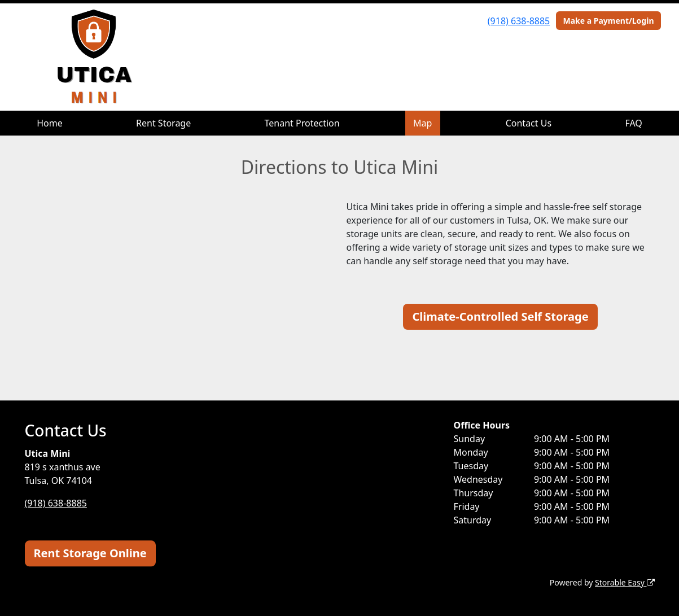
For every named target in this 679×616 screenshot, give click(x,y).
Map (422, 123)
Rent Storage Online (90, 553)
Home (50, 123)
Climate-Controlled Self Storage (500, 316)
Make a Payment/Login (608, 21)
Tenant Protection (302, 123)
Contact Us (529, 123)
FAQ (633, 123)
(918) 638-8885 (519, 21)
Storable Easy (625, 582)
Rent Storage (163, 123)
